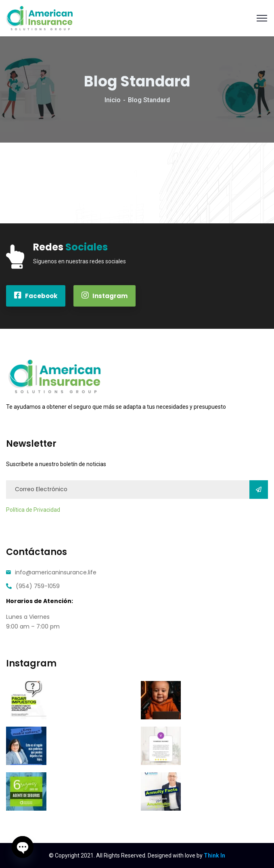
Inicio (113, 100)
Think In (214, 855)
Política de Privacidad (33, 510)
